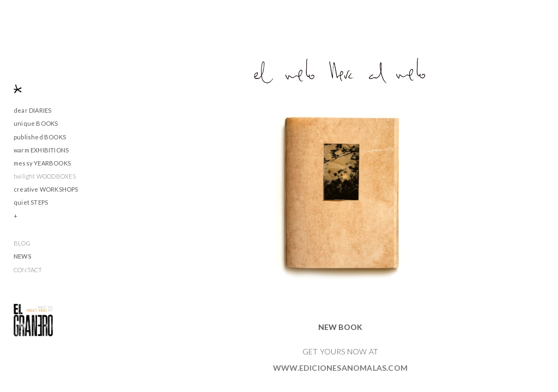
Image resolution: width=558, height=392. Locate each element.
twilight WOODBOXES (45, 176)
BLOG (22, 243)
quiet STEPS (31, 202)
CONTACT (28, 270)
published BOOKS (40, 137)
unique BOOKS (36, 123)
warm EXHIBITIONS (41, 150)
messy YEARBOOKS (42, 163)
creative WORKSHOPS (46, 189)
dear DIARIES (32, 110)
